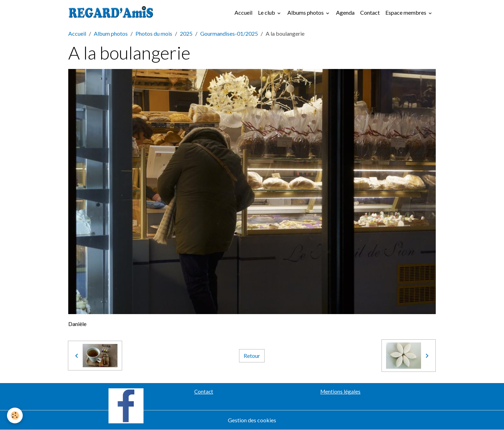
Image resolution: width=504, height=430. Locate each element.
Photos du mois (154, 33)
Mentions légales (340, 391)
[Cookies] (15, 415)
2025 (186, 33)
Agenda (345, 12)
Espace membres (406, 12)
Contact (370, 12)
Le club (267, 12)
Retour (252, 356)
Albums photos (306, 12)
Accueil (243, 12)
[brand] (112, 13)
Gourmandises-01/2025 (229, 33)
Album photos (111, 33)
